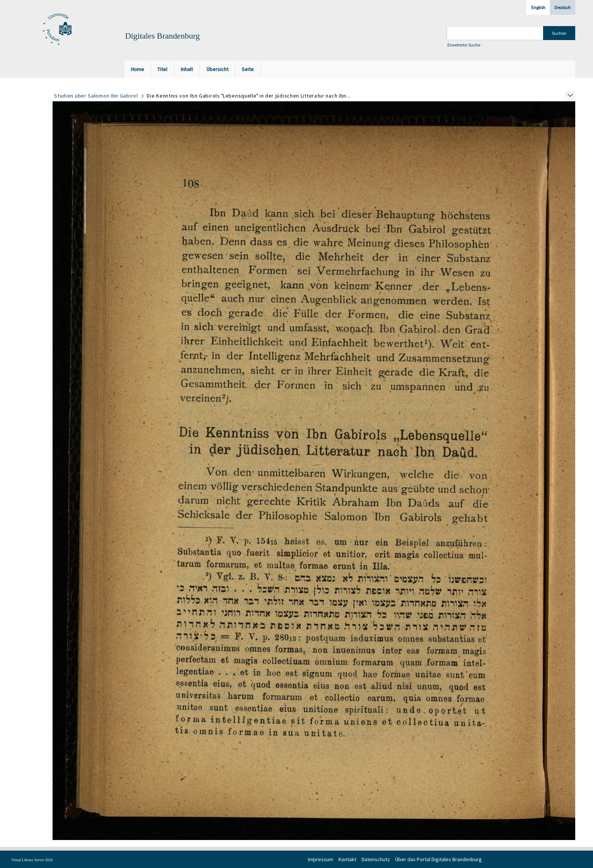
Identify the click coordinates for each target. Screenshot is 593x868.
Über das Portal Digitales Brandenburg (439, 859)
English (538, 7)
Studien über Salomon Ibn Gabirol (96, 96)
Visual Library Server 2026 (32, 860)
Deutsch (563, 7)
